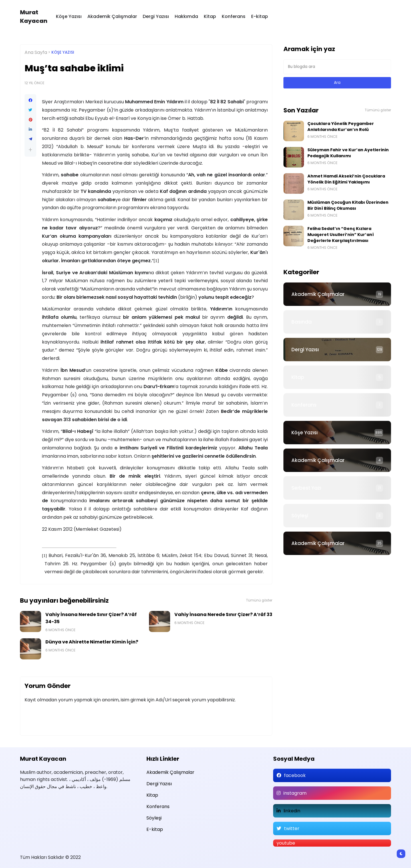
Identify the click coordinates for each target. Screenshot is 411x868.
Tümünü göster (259, 600)
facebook (295, 775)
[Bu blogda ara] (337, 67)
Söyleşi (300, 516)
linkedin (292, 811)
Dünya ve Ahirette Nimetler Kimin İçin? (92, 642)
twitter (292, 828)
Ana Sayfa (36, 52)
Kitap (210, 16)
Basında (302, 322)
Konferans (234, 16)
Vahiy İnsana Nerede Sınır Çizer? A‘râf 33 (223, 614)
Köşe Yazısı (69, 16)
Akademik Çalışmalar (112, 16)
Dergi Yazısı (156, 16)
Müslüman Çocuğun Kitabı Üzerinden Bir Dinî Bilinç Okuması (348, 205)
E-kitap (260, 16)
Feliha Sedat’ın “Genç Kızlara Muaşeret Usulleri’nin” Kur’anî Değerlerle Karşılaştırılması (341, 235)
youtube (286, 843)
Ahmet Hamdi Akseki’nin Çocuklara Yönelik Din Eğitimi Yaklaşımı (346, 179)
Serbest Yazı (306, 488)
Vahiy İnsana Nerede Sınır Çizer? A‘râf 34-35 (91, 618)
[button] (30, 150)
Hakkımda (186, 16)
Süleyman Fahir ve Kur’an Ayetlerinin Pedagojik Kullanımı (348, 153)
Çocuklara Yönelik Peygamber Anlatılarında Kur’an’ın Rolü (341, 127)
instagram (295, 793)
